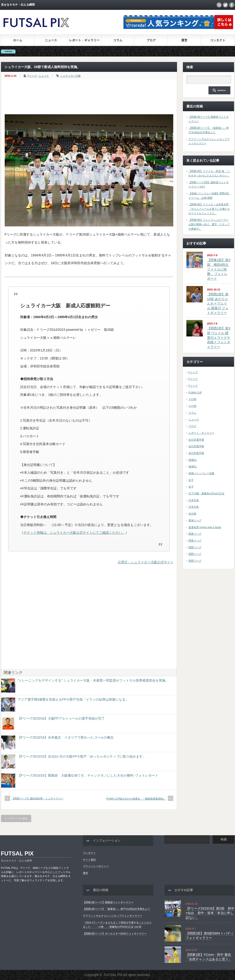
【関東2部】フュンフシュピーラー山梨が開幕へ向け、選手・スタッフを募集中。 (209, 224)
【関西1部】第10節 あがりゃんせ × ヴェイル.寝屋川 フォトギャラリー (218, 303)
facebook (232, 5)
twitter (225, 5)
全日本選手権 (196, 440)
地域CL (193, 460)
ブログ (151, 40)
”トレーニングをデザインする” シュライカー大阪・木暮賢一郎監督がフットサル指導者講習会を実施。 (93, 680)
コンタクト (218, 40)
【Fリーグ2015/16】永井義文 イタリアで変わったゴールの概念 (66, 737)
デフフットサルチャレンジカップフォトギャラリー (113, 916)
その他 (192, 399)
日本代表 (194, 500)
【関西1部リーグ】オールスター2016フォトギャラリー (115, 934)
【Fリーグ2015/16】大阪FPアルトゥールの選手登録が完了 (61, 718)
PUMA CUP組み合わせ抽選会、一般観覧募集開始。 (136, 799)
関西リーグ (195, 547)
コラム (118, 40)
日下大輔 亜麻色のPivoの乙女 (206, 493)
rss (219, 5)
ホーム (18, 40)
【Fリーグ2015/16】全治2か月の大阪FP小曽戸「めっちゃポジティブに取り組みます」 (82, 756)
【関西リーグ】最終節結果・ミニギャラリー (38, 798)
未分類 (192, 514)
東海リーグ (195, 520)
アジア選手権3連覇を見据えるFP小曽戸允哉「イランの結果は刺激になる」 (73, 699)
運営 (184, 40)
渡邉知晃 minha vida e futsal (205, 527)
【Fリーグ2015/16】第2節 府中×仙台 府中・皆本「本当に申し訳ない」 (210, 913)
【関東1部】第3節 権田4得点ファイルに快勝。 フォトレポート (219, 269)
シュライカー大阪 (70, 76)
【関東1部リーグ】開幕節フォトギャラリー (108, 902)
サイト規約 (89, 860)
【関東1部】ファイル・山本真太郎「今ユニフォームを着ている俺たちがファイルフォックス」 (209, 209)
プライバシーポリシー (96, 866)
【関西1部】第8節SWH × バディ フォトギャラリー (210, 936)
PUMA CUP (195, 393)
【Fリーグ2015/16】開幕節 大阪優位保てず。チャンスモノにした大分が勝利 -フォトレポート (88, 775)
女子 (191, 480)
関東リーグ (195, 534)
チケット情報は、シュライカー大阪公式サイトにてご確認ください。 (74, 533)
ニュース (51, 40)
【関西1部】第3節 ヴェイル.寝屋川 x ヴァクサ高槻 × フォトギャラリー (219, 337)
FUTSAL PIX (17, 853)
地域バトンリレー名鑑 (201, 473)
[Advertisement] (90, 97)
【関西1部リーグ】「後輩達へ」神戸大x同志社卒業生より (117, 909)
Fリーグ (32, 76)
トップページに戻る (16, 818)
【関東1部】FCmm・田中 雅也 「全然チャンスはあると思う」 (209, 957)
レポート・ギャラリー (84, 40)
